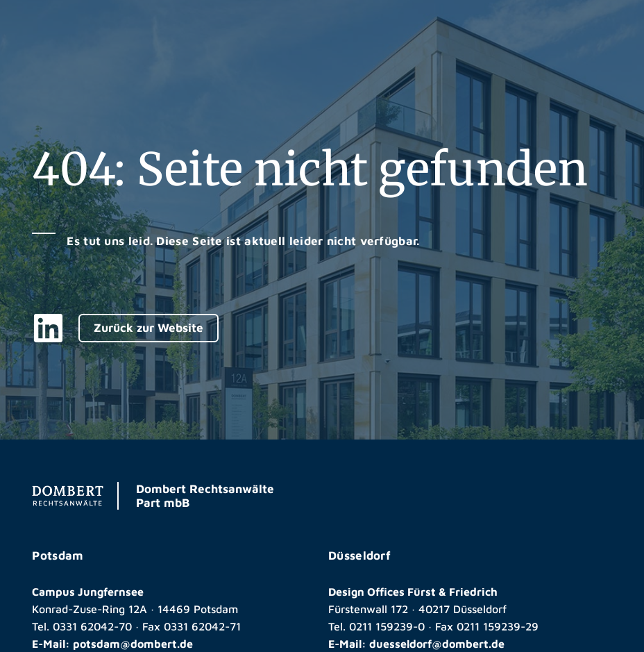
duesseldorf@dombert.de (437, 644)
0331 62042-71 (202, 626)
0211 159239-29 (498, 626)
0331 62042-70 (92, 626)
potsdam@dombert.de (133, 644)
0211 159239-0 (387, 626)
